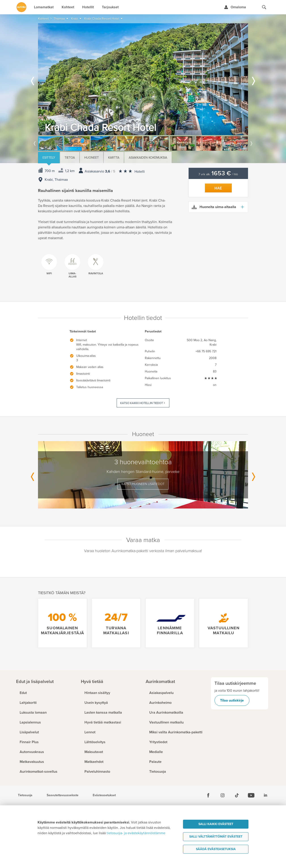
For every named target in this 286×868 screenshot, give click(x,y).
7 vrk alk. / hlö (218, 174)
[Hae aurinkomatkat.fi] (264, 7)
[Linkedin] (265, 795)
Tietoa (70, 158)
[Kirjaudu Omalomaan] (235, 7)
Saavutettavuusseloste (63, 795)
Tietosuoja (25, 795)
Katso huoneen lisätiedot (143, 484)
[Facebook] (208, 795)
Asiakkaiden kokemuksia (148, 158)
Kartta (114, 158)
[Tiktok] (237, 795)
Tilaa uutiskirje (232, 700)
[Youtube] (251, 795)
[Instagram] (223, 795)
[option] (143, 79)
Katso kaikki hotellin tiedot (142, 403)
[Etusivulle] (21, 7)
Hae (218, 188)
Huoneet (91, 158)
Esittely (49, 158)
